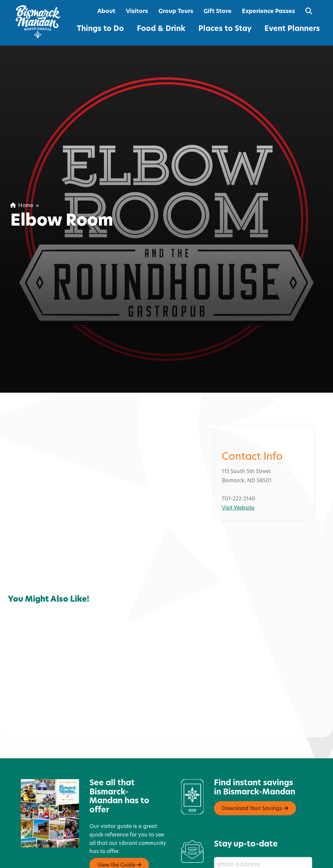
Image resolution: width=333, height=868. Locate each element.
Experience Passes (268, 12)
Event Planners (292, 29)
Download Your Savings (255, 794)
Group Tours (176, 12)
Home (22, 206)
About (106, 12)
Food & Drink (161, 29)
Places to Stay (225, 29)
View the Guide (119, 851)
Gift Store (218, 12)
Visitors (137, 12)
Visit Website (238, 494)
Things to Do (100, 29)
